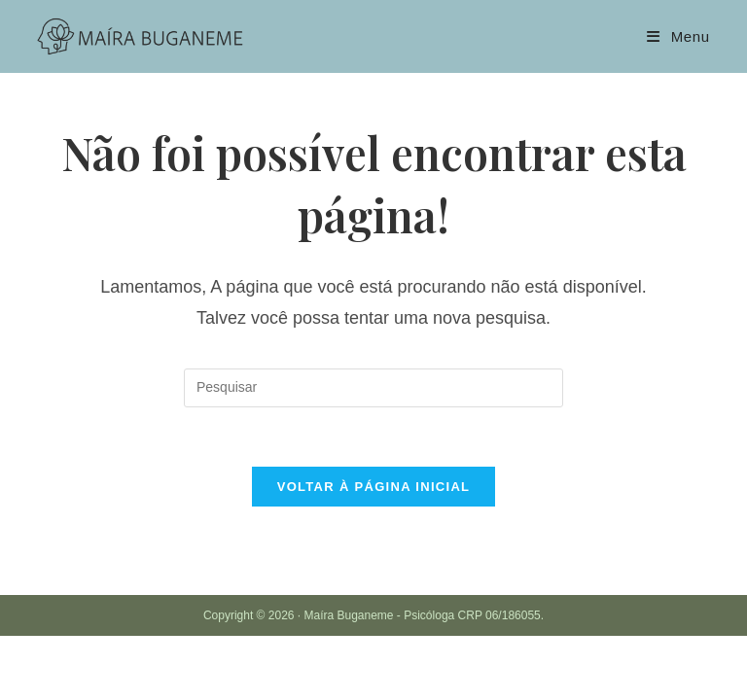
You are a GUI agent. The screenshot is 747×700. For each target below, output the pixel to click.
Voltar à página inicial (374, 487)
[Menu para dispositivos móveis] (678, 36)
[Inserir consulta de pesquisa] (373, 388)
